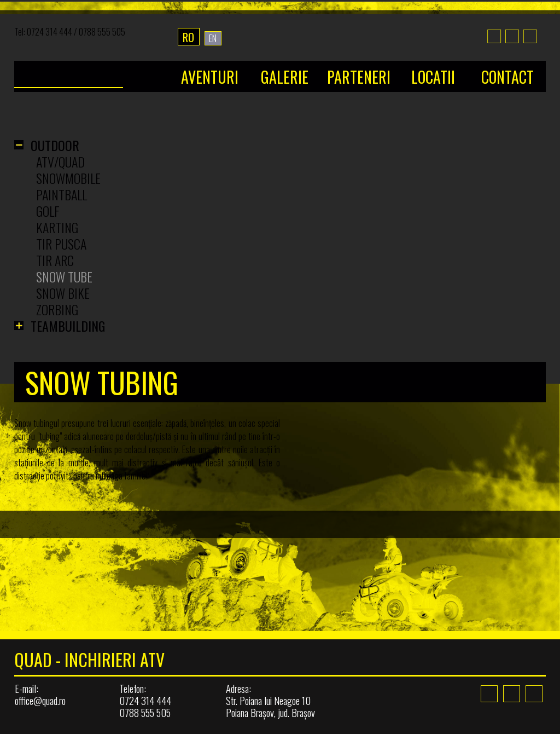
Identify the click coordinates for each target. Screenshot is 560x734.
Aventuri (210, 77)
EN (213, 38)
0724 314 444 (49, 32)
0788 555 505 (102, 32)
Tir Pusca (61, 244)
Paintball (62, 194)
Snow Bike (63, 293)
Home (86, 63)
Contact (507, 77)
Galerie (285, 77)
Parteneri (359, 77)
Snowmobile (68, 178)
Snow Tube (64, 276)
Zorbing (57, 309)
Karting (57, 227)
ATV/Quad (60, 161)
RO (188, 37)
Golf (48, 211)
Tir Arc (55, 260)
